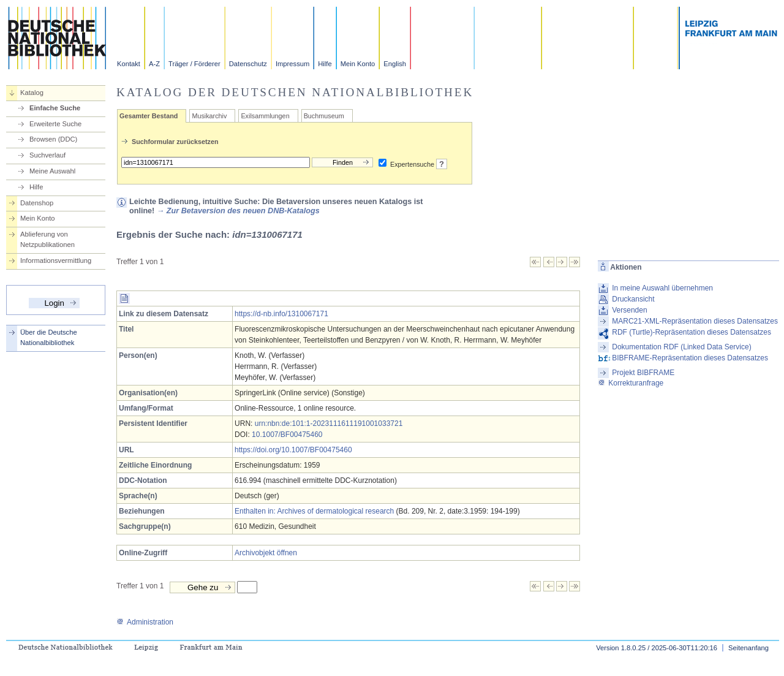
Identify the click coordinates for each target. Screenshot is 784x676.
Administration (145, 622)
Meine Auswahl (52, 171)
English (395, 64)
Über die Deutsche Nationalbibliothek (49, 337)
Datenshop (37, 203)
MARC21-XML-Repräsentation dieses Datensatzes (695, 321)
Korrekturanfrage (631, 383)
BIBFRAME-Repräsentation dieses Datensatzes (690, 358)
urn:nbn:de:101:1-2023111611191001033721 (329, 423)
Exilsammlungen (265, 116)
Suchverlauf (47, 155)
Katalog (32, 93)
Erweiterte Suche (55, 124)
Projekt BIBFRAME (643, 373)
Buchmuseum (324, 116)
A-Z (154, 64)
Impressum (292, 64)
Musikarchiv (209, 116)
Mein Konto (358, 64)
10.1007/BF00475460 (287, 435)
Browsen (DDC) (53, 139)
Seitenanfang (748, 648)
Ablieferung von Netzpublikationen (47, 239)
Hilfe (325, 64)
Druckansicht (633, 299)
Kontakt (129, 64)
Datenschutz (248, 64)
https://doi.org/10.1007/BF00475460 (293, 450)
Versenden (629, 310)
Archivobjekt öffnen (266, 553)
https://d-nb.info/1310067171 (281, 314)
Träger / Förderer (194, 64)
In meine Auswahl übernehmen (662, 288)
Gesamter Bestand (149, 116)
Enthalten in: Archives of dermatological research (314, 511)
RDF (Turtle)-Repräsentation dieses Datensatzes (692, 332)
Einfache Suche (55, 108)
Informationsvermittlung (56, 260)
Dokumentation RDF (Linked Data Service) (681, 347)
